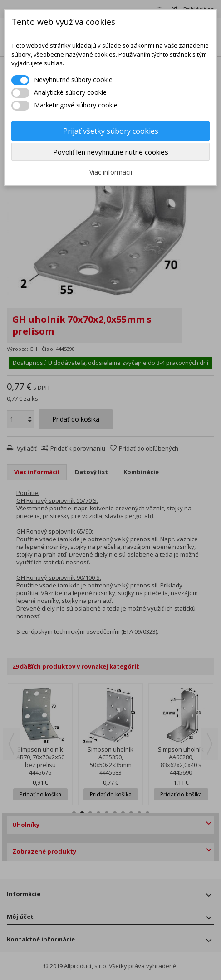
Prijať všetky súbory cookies (111, 131)
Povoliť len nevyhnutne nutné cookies (111, 152)
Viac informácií (111, 172)
